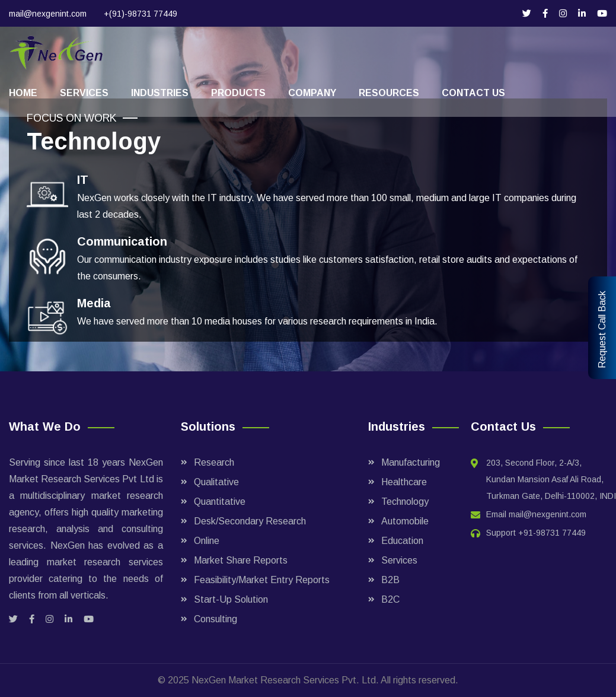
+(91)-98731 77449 (141, 14)
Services (84, 93)
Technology (405, 502)
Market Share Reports (241, 560)
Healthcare (404, 482)
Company (312, 93)
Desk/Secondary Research (250, 521)
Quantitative (220, 502)
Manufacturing (411, 462)
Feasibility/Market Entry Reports (262, 580)
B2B (390, 580)
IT (83, 180)
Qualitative (216, 482)
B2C (390, 599)
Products (238, 93)
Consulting (216, 619)
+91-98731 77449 (552, 533)
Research (214, 462)
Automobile (405, 521)
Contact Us (473, 93)
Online (207, 541)
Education (402, 541)
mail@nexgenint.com (48, 14)
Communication (122, 241)
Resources (389, 93)
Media (94, 303)
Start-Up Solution (231, 599)
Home (23, 93)
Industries (160, 93)
